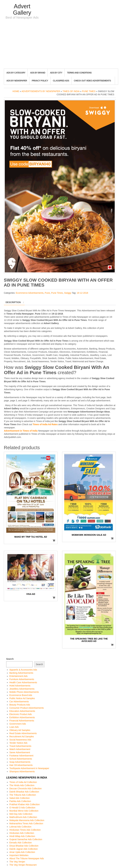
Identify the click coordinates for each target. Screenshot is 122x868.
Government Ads (18, 724)
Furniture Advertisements (22, 679)
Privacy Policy (40, 81)
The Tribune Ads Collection (23, 795)
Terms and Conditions (79, 73)
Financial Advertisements (22, 721)
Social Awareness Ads (20, 740)
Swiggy (68, 293)
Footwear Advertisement (21, 756)
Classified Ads (61, 81)
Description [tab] (13, 302)
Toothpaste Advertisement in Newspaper (29, 768)
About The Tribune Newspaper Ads (27, 858)
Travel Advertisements (20, 746)
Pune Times (89, 91)
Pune (47, 293)
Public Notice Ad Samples (22, 698)
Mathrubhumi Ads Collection (23, 817)
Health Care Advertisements (23, 682)
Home (16, 91)
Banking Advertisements (21, 673)
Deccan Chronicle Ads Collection (25, 788)
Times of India (71, 91)
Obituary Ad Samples (20, 730)
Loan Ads (14, 727)
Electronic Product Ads (21, 714)
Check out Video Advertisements (92, 81)
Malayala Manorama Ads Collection (27, 820)
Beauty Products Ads (20, 705)
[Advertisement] (61, 45)
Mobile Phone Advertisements (24, 692)
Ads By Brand (38, 73)
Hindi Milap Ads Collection (22, 836)
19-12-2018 (82, 293)
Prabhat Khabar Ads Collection (25, 804)
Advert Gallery (22, 9)
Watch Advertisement (20, 749)
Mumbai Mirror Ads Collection (24, 811)
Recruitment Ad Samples (22, 737)
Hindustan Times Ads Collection (25, 830)
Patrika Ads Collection (20, 801)
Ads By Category (16, 73)
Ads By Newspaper (17, 81)
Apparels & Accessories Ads (23, 670)
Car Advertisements (19, 702)
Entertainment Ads (18, 676)
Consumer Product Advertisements (27, 708)
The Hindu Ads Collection (22, 785)
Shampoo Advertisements (22, 771)
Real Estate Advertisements (23, 733)
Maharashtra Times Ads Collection (26, 823)
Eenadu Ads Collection (21, 843)
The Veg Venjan (17, 862)
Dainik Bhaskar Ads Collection (24, 792)
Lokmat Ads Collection (20, 827)
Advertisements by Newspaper (41, 91)
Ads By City (56, 73)
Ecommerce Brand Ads (21, 695)
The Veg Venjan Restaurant (23, 865)
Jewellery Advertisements (22, 689)
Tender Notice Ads (18, 743)
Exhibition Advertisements (22, 717)
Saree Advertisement (20, 752)
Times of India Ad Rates (45, 424)
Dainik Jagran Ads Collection (24, 849)
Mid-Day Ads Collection (21, 814)
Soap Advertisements (20, 762)
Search (10, 659)
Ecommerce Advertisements (30, 293)
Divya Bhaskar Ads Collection (24, 846)
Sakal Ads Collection (20, 798)
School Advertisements (21, 759)
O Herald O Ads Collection (22, 808)
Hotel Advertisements (20, 686)
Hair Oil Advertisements (21, 765)
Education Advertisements (22, 711)
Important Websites (19, 855)
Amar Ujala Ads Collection (22, 852)
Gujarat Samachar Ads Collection (26, 839)
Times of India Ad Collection (23, 782)
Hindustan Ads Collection (22, 833)
